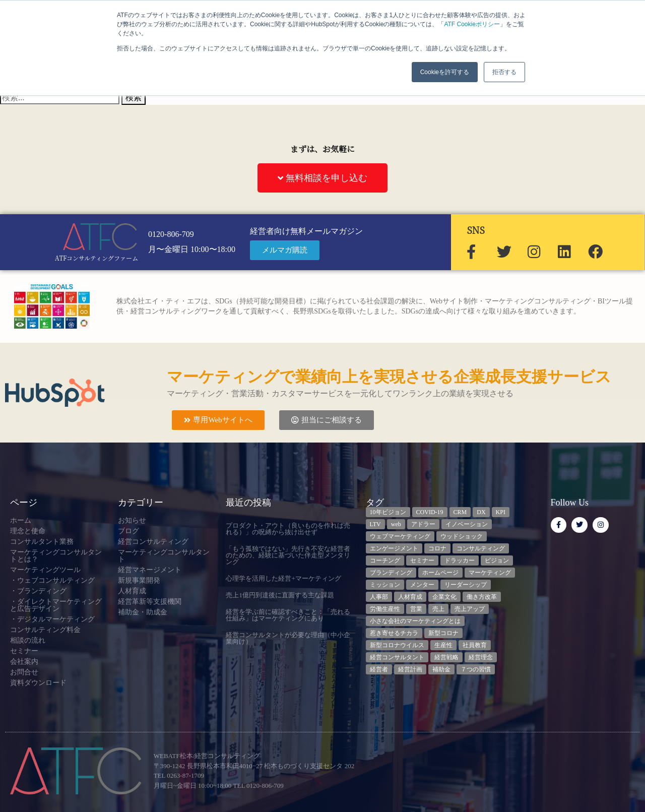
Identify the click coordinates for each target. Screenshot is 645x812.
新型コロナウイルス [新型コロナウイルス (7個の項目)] (397, 645)
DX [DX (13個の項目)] (481, 512)
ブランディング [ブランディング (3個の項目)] (391, 573)
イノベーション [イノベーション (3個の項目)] (467, 524)
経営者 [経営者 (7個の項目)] (379, 669)
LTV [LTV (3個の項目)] (375, 524)
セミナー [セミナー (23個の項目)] (422, 560)
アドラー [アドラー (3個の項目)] (423, 524)
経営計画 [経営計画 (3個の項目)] (410, 669)
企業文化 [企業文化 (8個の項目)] (444, 597)
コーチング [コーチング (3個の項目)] (385, 560)
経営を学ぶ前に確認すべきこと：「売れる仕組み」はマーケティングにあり (288, 615)
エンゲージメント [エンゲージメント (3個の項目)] (394, 548)
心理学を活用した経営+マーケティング (283, 578)
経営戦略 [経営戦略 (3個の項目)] (446, 657)
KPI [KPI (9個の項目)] (501, 512)
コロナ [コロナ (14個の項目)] (437, 548)
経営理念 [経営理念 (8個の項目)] (481, 657)
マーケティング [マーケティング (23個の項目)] (490, 573)
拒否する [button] (504, 72)
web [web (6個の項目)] (396, 524)
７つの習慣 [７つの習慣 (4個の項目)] (476, 669)
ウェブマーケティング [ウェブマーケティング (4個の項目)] (400, 536)
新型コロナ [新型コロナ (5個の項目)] (443, 633)
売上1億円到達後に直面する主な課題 (280, 595)
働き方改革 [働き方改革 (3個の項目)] (482, 597)
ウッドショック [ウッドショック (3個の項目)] (462, 536)
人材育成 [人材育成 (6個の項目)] (410, 597)
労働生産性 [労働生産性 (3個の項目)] (385, 609)
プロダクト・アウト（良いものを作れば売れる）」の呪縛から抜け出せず (288, 529)
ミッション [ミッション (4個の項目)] (385, 585)
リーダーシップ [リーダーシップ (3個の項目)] (466, 585)
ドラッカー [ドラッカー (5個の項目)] (460, 560)
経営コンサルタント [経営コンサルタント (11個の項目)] (397, 657)
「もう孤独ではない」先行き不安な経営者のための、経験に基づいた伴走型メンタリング (288, 555)
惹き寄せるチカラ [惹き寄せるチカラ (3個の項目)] (394, 633)
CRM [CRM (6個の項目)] (460, 512)
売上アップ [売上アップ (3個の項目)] (470, 609)
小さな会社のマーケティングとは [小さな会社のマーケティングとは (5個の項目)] (415, 621)
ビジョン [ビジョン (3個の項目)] (497, 560)
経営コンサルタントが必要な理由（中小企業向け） (288, 638)
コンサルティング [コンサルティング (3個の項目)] (481, 548)
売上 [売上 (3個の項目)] (438, 609)
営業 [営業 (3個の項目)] (416, 609)
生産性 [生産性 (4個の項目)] (443, 645)
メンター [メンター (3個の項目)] (422, 585)
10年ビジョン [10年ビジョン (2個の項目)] (388, 512)
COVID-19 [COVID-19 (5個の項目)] (430, 512)
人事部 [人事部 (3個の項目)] (379, 597)
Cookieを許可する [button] (445, 72)
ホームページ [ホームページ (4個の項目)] (440, 573)
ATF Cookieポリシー (472, 24)
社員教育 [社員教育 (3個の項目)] (475, 645)
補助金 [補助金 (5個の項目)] (441, 669)
